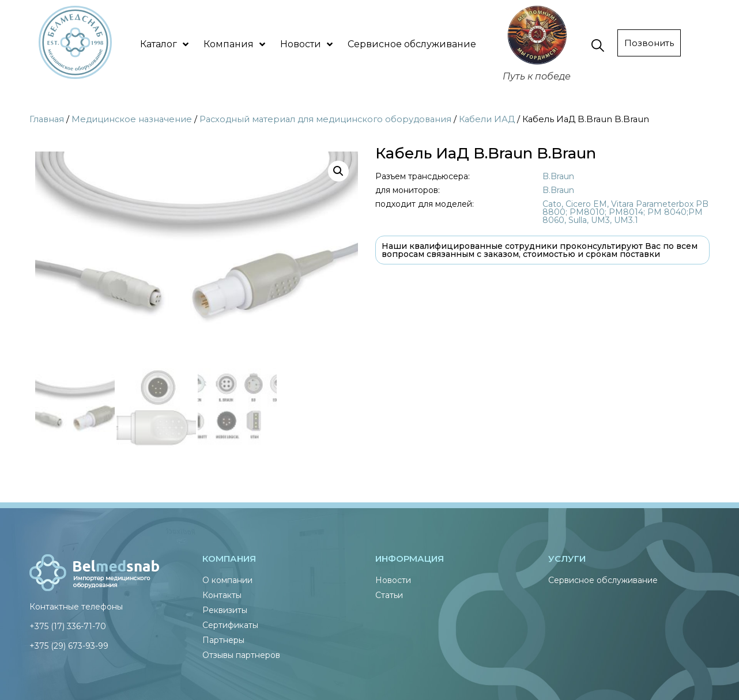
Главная (47, 119)
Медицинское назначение (132, 119)
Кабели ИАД (487, 119)
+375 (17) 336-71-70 (68, 625)
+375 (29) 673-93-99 (69, 644)
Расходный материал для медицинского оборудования (325, 119)
